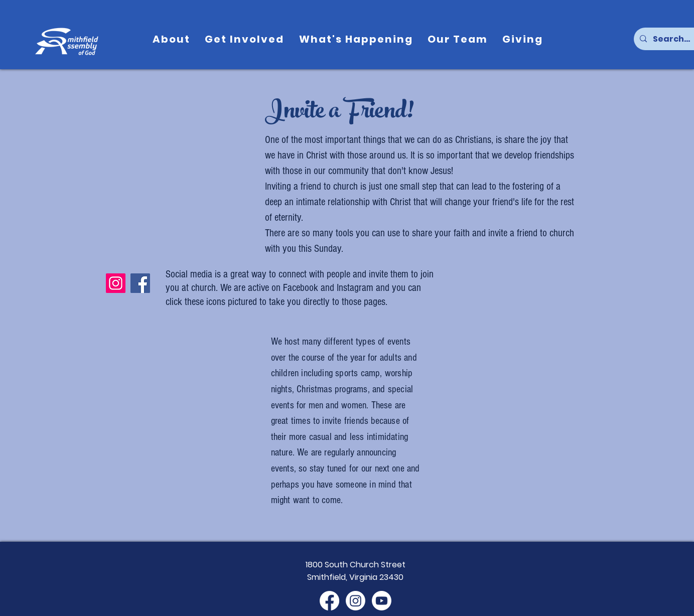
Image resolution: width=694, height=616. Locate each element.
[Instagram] (116, 283)
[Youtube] (382, 601)
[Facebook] (140, 283)
